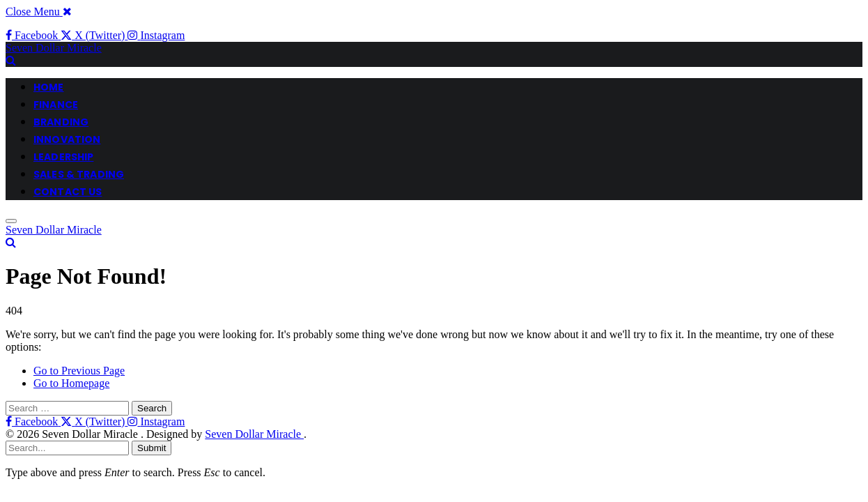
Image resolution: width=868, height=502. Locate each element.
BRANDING (61, 122)
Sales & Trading (79, 174)
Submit (152, 448)
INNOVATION (67, 139)
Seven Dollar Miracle (254, 434)
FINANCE (56, 105)
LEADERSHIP (63, 157)
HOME (49, 87)
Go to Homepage (71, 383)
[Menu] (11, 221)
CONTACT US (68, 192)
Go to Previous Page (79, 371)
